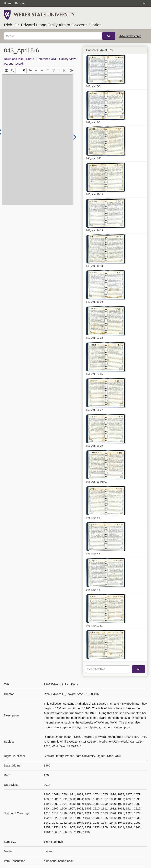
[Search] (53, 36)
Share (30, 59)
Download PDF (14, 59)
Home (8, 3)
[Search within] (108, 669)
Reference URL (46, 59)
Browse (20, 3)
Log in (145, 3)
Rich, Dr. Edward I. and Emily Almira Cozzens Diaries (53, 25)
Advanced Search (130, 36)
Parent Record (13, 64)
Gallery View (67, 59)
